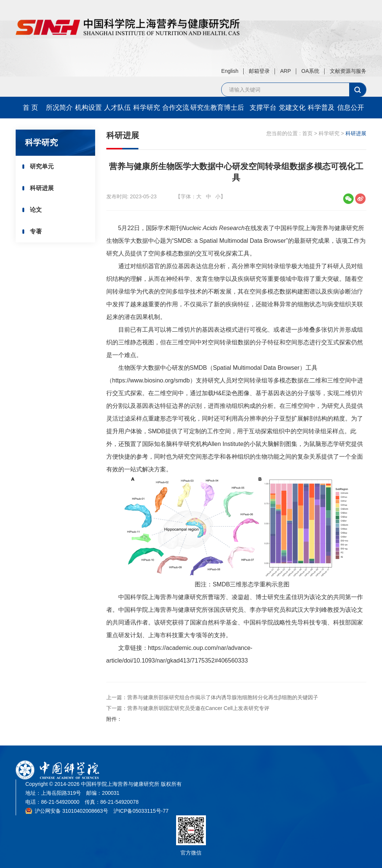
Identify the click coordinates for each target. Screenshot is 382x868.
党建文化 (292, 108)
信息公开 (351, 108)
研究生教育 (205, 108)
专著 (38, 234)
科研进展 (44, 189)
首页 (307, 133)
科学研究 (147, 108)
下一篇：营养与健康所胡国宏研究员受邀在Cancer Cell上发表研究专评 (188, 708)
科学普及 (321, 108)
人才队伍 (118, 108)
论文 (38, 212)
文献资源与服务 (348, 71)
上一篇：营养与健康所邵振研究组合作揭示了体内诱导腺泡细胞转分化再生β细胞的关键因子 (212, 697)
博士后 (234, 108)
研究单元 (44, 167)
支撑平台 (263, 108)
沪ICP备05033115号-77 (141, 811)
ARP (286, 71)
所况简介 (59, 108)
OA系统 (310, 71)
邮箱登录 (259, 71)
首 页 (30, 108)
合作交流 (176, 108)
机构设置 (88, 108)
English (230, 71)
